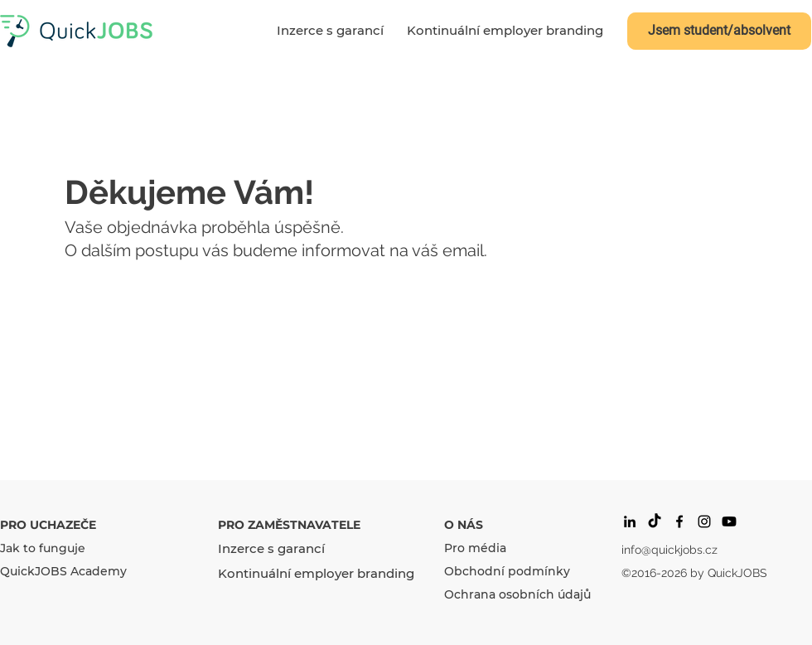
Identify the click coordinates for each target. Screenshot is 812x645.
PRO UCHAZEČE (48, 525)
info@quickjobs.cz (669, 550)
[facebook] (679, 521)
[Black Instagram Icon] (704, 521)
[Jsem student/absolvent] (719, 31)
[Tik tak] (655, 521)
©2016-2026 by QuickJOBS (694, 573)
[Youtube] (729, 521)
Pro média (475, 548)
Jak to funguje (43, 548)
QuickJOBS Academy (63, 571)
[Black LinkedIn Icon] (630, 521)
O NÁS (464, 525)
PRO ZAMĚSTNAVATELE (289, 525)
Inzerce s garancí (271, 548)
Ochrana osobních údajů (517, 594)
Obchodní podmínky (507, 571)
